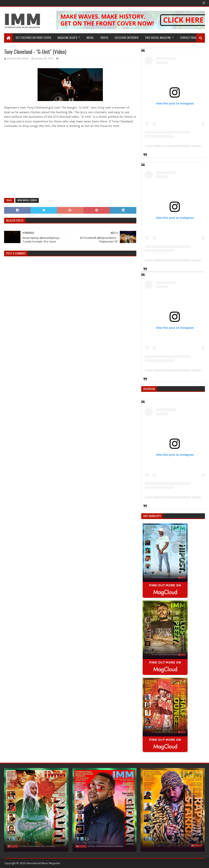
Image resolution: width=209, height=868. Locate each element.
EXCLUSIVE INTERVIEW (127, 37)
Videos (104, 37)
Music (90, 37)
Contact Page (188, 37)
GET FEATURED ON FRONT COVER (33, 37)
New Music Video (27, 200)
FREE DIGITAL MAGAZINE (158, 37)
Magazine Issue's (67, 37)
